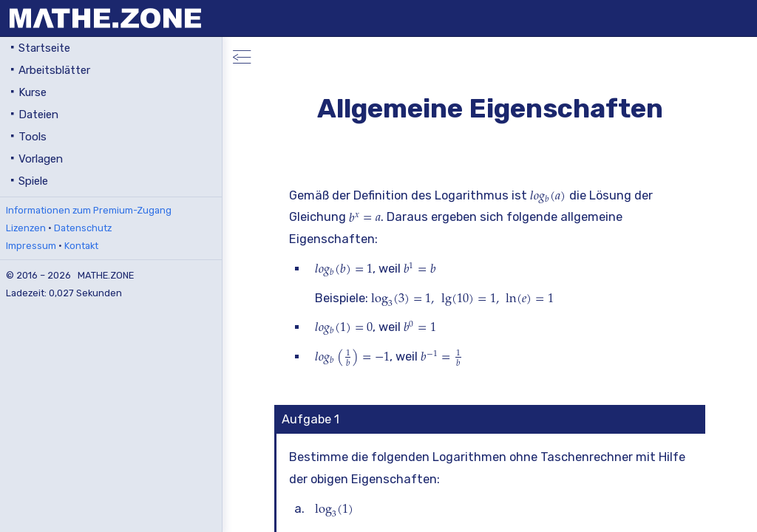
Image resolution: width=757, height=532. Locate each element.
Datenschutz (83, 228)
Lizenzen (26, 228)
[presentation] (548, 195)
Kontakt (81, 246)
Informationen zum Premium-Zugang (89, 210)
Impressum (31, 246)
